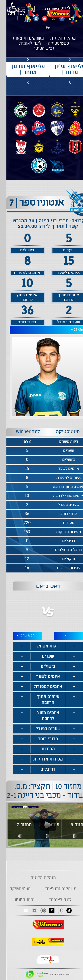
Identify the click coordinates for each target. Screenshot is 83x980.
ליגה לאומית (24, 44)
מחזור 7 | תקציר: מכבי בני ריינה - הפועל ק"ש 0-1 (14, 825)
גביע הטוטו (38, 49)
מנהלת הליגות (57, 38)
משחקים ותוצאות (22, 38)
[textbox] (62, 635)
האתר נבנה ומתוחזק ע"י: (41, 974)
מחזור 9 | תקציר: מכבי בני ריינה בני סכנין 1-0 (69, 825)
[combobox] (41, 330)
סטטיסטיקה (52, 44)
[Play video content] (42, 825)
